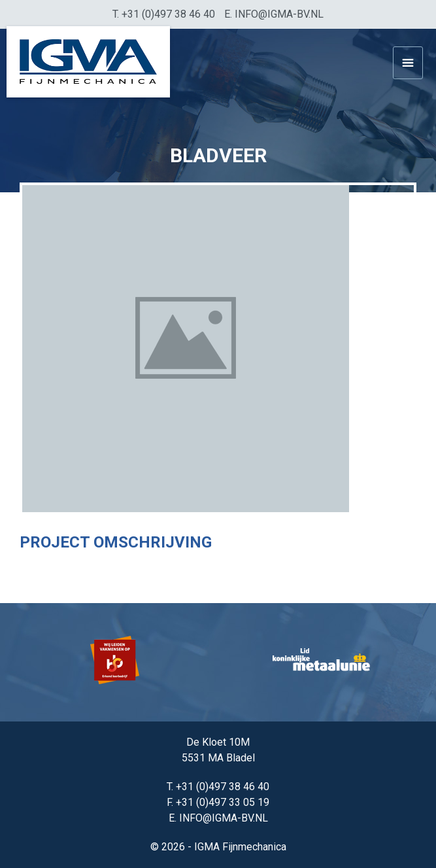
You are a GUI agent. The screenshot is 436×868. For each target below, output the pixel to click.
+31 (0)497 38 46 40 (168, 14)
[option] (116, 662)
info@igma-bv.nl (279, 14)
